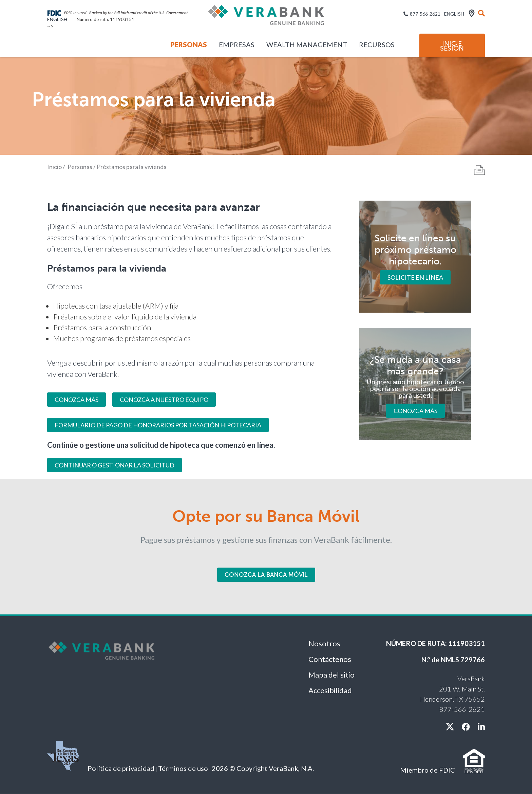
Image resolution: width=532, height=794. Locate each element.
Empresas (237, 44)
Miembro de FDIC (427, 770)
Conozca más (415, 410)
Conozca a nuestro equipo (164, 400)
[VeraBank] (266, 18)
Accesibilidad (330, 690)
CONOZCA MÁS (77, 400)
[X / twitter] (450, 727)
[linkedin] (481, 727)
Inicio (54, 167)
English (57, 19)
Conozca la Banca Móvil (266, 575)
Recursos (377, 44)
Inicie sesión (452, 46)
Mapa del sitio (331, 675)
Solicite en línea (415, 277)
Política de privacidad (121, 768)
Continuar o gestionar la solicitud (115, 465)
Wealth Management (307, 44)
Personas (189, 44)
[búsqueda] (481, 14)
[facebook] (466, 727)
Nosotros (324, 643)
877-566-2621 (425, 14)
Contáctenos (330, 659)
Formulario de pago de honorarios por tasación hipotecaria (158, 425)
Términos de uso (183, 768)
